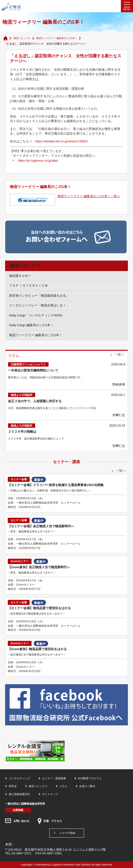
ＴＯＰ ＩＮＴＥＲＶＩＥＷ (29, 286)
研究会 (13, 786)
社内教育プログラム (90, 778)
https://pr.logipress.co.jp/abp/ (38, 161)
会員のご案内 (87, 786)
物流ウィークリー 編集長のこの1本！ (57, 38)
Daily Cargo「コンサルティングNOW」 (37, 315)
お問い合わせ (21, 821)
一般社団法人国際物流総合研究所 (25, 804)
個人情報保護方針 (19, 794)
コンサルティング (19, 778)
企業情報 (18, 810)
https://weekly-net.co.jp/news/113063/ (62, 141)
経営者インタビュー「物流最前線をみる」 (39, 296)
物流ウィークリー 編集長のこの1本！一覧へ (89, 196)
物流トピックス (22, 38)
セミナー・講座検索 (54, 778)
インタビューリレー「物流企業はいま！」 (39, 305)
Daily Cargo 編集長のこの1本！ (31, 325)
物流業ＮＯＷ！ (20, 276)
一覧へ (119, 355)
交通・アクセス (53, 821)
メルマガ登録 (67, 833)
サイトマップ (50, 794)
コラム (63, 786)
